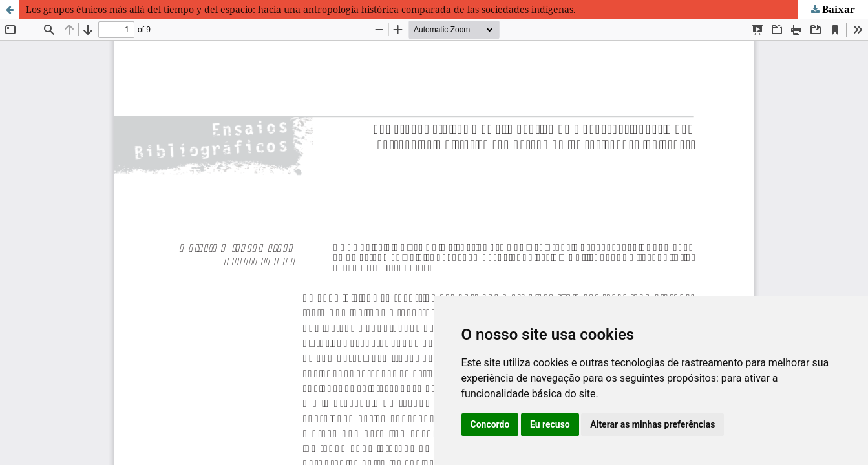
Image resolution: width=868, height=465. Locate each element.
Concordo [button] (490, 424)
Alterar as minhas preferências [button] (652, 424)
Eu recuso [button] (550, 424)
